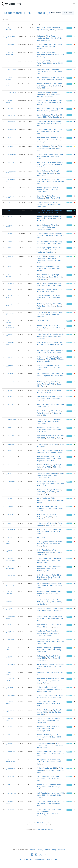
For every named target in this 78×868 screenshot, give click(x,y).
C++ (43, 109)
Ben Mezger (12, 121)
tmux (49, 140)
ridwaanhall (12, 529)
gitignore (44, 697)
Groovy (61, 181)
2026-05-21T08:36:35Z (44, 829)
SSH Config (55, 156)
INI (43, 46)
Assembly (40, 508)
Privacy (40, 850)
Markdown (56, 28)
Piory (10, 267)
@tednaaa (11, 351)
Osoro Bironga (9, 226)
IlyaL (10, 138)
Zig (57, 109)
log (38, 65)
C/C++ (47, 111)
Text (38, 40)
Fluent (39, 117)
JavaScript (46, 40)
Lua (38, 242)
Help (56, 860)
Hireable (39, 13)
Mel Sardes (12, 575)
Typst (48, 291)
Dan (10, 523)
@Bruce (11, 374)
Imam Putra (12, 696)
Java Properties (52, 314)
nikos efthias (12, 69)
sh (55, 71)
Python (39, 44)
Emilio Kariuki (12, 793)
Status (50, 860)
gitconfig (40, 235)
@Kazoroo (11, 810)
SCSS (49, 63)
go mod (40, 511)
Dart (58, 428)
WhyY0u (11, 211)
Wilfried (11, 248)
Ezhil (48, 452)
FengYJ (11, 109)
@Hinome (11, 283)
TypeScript (41, 38)
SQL (38, 30)
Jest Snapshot (43, 167)
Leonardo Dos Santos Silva (11, 761)
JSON (54, 38)
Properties (41, 258)
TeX (38, 344)
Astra (10, 411)
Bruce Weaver (9, 657)
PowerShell (51, 219)
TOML (28, 13)
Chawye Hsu (12, 163)
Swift (39, 183)
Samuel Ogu (12, 436)
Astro (62, 235)
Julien (10, 357)
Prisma (58, 250)
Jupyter (40, 204)
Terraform (45, 30)
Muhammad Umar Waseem (11, 568)
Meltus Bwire (12, 419)
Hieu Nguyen (12, 130)
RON (61, 115)
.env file (48, 46)
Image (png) (47, 475)
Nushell (39, 502)
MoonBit (60, 163)
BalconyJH (11, 44)
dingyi (10, 727)
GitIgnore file (46, 86)
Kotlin (44, 102)
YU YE (10, 202)
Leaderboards (39, 860)
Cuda (58, 373)
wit (42, 392)
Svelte (54, 92)
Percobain (11, 639)
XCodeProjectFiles (44, 814)
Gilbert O (11, 538)
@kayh (10, 498)
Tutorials (61, 850)
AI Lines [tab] (68, 13)
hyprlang (59, 242)
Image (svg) (47, 579)
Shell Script (58, 86)
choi (10, 457)
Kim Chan (11, 217)
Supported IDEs (26, 860)
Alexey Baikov (12, 155)
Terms (32, 850)
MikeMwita (11, 444)
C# (53, 148)
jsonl (51, 695)
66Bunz (10, 490)
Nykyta (10, 450)
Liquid (49, 248)
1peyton (11, 507)
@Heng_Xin (12, 396)
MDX (44, 173)
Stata (59, 306)
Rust (38, 28)
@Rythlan (11, 146)
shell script (41, 279)
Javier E (11, 515)
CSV (54, 304)
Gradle (49, 258)
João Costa (11, 482)
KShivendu (11, 735)
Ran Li (10, 289)
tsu (9, 61)
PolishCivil (11, 405)
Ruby (43, 196)
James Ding (12, 188)
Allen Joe (11, 776)
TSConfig (60, 359)
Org (48, 123)
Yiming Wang (12, 92)
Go (54, 30)
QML (58, 131)
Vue (38, 73)
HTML (48, 131)
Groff (45, 687)
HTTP (45, 469)
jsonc (55, 63)
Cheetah (40, 96)
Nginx (45, 328)
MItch (10, 785)
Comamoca (11, 664)
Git (51, 30)
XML (38, 150)
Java (53, 179)
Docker (39, 105)
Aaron (10, 242)
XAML (58, 148)
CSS (57, 55)
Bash (48, 38)
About (48, 850)
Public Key (46, 754)
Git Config (41, 57)
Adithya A (11, 382)
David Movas (12, 115)
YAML (49, 28)
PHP (38, 438)
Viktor (10, 465)
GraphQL (49, 517)
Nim (38, 392)
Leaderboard (13, 13)
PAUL (10, 428)
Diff (62, 672)
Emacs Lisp (41, 666)
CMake (39, 627)
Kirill (10, 625)
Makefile (60, 30)
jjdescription (41, 500)
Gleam (39, 481)
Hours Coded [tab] (55, 13)
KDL (44, 298)
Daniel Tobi (11, 752)
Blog (54, 850)
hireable (69, 28)
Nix (38, 221)
